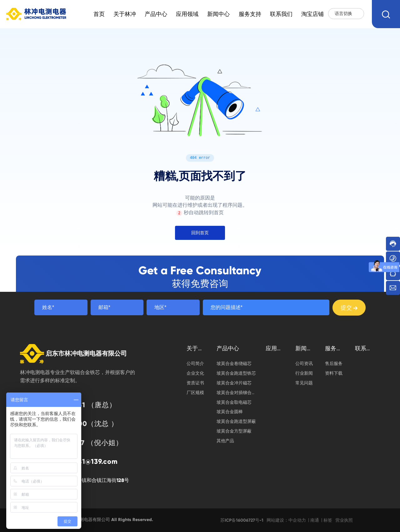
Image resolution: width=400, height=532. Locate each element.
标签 (328, 520)
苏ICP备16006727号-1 (242, 520)
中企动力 (297, 520)
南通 (315, 520)
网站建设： (277, 520)
